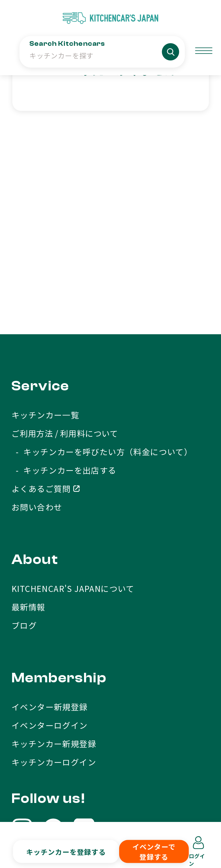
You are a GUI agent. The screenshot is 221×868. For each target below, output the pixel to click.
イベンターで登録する (154, 852)
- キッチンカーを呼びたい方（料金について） (102, 297)
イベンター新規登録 (50, 552)
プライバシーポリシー (164, 808)
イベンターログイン (50, 571)
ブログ (24, 471)
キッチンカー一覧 (45, 260)
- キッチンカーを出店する (64, 316)
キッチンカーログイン (54, 607)
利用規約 (90, 808)
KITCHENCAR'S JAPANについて (73, 434)
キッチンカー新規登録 (54, 589)
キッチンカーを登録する (66, 851)
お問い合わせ (37, 352)
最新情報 (28, 452)
